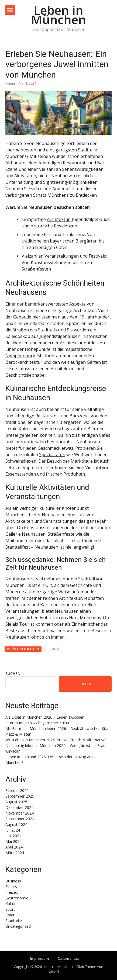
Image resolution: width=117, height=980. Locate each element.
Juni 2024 (13, 836)
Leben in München (58, 15)
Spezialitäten (52, 455)
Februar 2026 (17, 790)
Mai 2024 (13, 841)
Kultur (11, 904)
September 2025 (20, 796)
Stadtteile (54, 649)
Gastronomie (17, 898)
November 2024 (20, 813)
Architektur (58, 219)
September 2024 (20, 819)
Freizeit (12, 892)
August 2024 (16, 824)
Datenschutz (68, 958)
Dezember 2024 (19, 807)
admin (10, 83)
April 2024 (14, 847)
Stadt (10, 915)
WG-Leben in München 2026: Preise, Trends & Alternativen (56, 740)
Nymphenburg (20, 356)
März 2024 (15, 853)
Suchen (13, 673)
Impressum (39, 958)
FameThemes (58, 972)
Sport (10, 909)
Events (11, 887)
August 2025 (16, 802)
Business (13, 881)
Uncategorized (18, 926)
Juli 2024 (13, 830)
